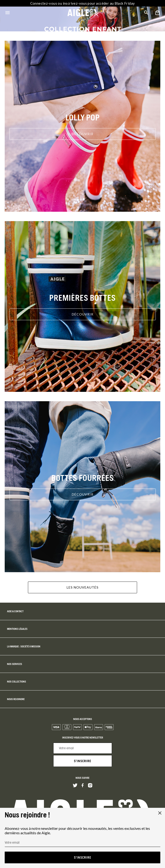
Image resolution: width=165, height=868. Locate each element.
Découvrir (83, 134)
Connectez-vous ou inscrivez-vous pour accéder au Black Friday (83, 3)
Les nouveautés (83, 587)
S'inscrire (83, 761)
